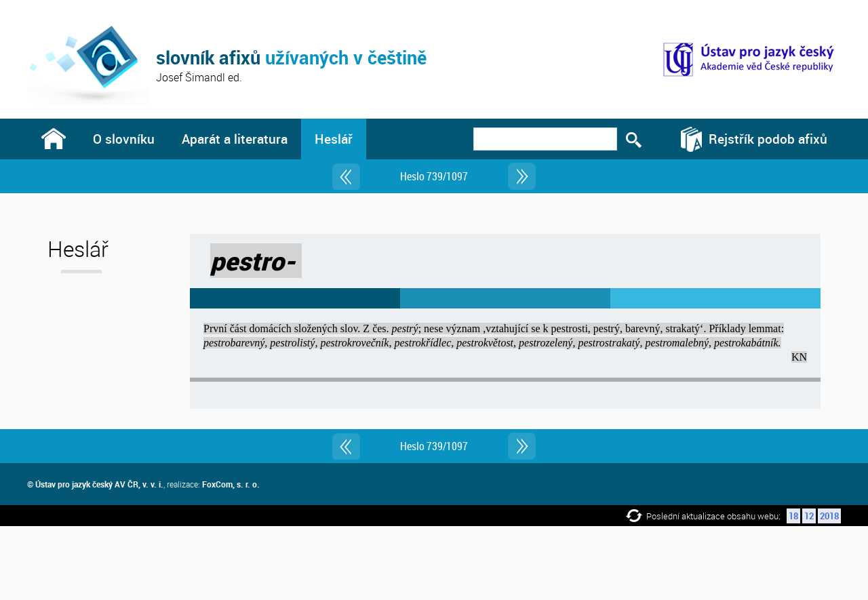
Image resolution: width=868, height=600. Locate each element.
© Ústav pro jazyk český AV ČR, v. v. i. (95, 484)
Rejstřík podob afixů (768, 139)
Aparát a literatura (235, 139)
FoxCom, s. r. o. (231, 484)
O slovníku (124, 139)
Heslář (334, 139)
